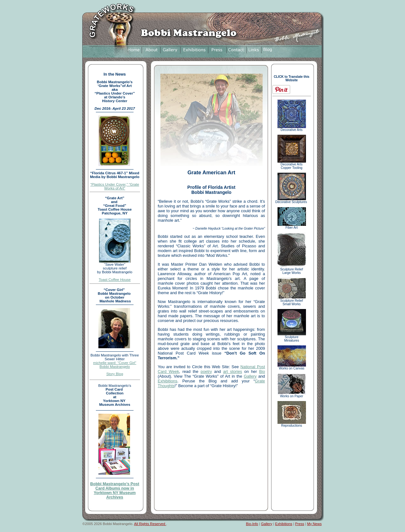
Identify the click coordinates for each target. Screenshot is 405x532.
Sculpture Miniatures (292, 337)
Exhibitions (168, 381)
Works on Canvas (292, 367)
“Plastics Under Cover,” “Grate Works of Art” (115, 186)
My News (315, 524)
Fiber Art (292, 226)
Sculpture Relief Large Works (292, 270)
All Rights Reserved (150, 524)
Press (300, 524)
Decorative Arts (292, 128)
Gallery (250, 376)
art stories (233, 371)
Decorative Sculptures (292, 201)
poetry (206, 371)
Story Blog (115, 374)
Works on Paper (292, 395)
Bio (262, 371)
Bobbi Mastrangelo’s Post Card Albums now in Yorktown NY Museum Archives (115, 491)
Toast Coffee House (115, 280)
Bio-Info (252, 524)
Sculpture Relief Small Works (292, 301)
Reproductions (292, 424)
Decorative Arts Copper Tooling (292, 165)
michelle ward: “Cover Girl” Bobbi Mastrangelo (115, 365)
